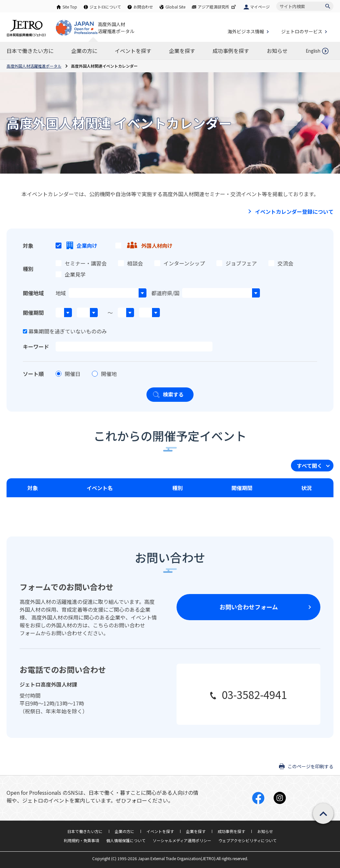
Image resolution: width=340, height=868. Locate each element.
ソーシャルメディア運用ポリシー (182, 840)
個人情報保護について (126, 840)
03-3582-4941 (254, 694)
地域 (61, 293)
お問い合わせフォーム (249, 607)
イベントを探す (160, 831)
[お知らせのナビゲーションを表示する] (277, 51)
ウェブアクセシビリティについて (247, 840)
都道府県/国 (165, 293)
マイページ (260, 7)
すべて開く (310, 466)
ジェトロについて (105, 7)
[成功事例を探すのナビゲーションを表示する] (231, 51)
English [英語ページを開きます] (313, 51)
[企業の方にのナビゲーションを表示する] (84, 51)
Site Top (70, 7)
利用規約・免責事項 (81, 840)
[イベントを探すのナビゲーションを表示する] (133, 51)
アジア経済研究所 (217, 7)
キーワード (36, 347)
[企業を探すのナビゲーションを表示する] (182, 51)
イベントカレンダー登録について (294, 212)
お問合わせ (143, 7)
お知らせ (265, 831)
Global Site (175, 7)
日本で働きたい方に (85, 831)
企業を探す (196, 831)
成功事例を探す (231, 831)
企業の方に (125, 831)
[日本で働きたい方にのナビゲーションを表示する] (30, 51)
